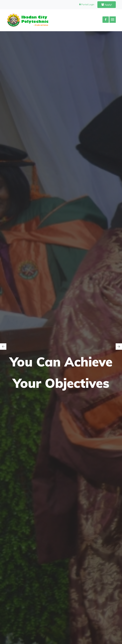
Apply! (107, 5)
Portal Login (87, 4)
